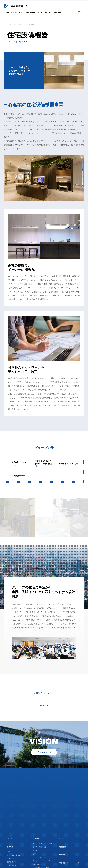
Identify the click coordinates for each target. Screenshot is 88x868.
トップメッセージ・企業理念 (43, 844)
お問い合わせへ (41, 693)
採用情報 (62, 855)
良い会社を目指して (40, 847)
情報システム (11, 859)
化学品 (9, 852)
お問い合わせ (63, 863)
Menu (81, 12)
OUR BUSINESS (17, 12)
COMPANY (57, 12)
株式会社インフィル (20, 462)
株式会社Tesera (18, 476)
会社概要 (36, 850)
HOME (9, 24)
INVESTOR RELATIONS (34, 12)
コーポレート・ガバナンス (42, 861)
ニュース (62, 839)
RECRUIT (48, 12)
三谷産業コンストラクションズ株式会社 (43, 462)
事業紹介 (10, 847)
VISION (6, 12)
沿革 (34, 854)
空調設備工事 (11, 862)
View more (42, 752)
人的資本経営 (37, 864)
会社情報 (36, 839)
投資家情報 (63, 847)
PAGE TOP (44, 705)
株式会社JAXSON (66, 464)
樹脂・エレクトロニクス (15, 855)
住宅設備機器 (11, 865)
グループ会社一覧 (39, 857)
